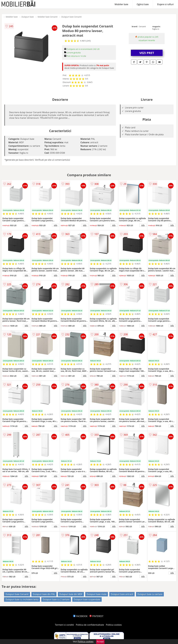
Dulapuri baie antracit (122, 594)
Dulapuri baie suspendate (87, 599)
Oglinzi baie (143, 4)
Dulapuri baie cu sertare (150, 594)
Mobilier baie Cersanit (47, 17)
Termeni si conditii (64, 625)
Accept (100, 641)
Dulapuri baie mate (97, 594)
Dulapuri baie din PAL (44, 594)
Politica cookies (114, 625)
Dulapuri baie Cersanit (71, 17)
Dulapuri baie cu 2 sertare (56, 599)
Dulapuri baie (28, 17)
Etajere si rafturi (165, 4)
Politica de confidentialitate (90, 625)
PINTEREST (96, 616)
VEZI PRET (147, 53)
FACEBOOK (80, 616)
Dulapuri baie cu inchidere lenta (22, 599)
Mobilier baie (121, 4)
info (26, 225)
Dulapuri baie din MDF (71, 594)
